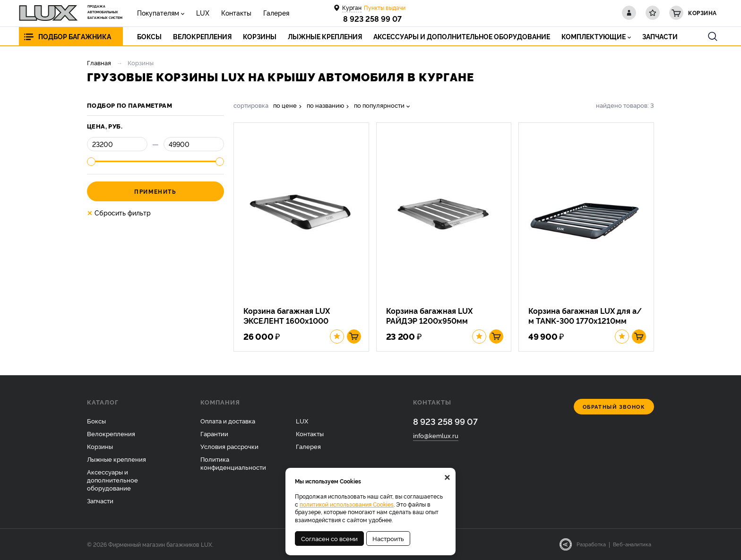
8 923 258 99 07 (372, 18)
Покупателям (158, 13)
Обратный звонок (614, 407)
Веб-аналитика (632, 544)
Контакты (236, 13)
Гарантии (214, 433)
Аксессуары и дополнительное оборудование (112, 480)
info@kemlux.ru (436, 435)
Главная (99, 62)
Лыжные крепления (116, 459)
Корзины (100, 446)
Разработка (591, 544)
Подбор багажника (75, 36)
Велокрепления (111, 433)
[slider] (91, 162)
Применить (155, 191)
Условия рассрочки (229, 446)
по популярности (379, 105)
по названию (325, 105)
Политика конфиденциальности (233, 463)
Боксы (96, 421)
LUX (203, 13)
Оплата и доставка (228, 421)
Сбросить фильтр (119, 213)
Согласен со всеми (329, 538)
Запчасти (100, 500)
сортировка (251, 105)
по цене (285, 105)
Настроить (388, 538)
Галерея (276, 13)
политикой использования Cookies (347, 504)
